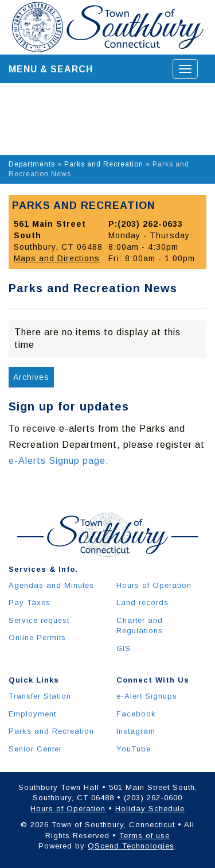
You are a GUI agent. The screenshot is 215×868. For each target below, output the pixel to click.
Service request (39, 620)
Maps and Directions (57, 258)
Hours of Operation (154, 585)
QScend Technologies (131, 846)
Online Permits (37, 638)
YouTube (134, 749)
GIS (124, 648)
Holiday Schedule (150, 809)
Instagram (136, 731)
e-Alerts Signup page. (59, 461)
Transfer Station (40, 696)
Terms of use (144, 836)
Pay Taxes (30, 602)
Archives (31, 377)
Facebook (136, 714)
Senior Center (35, 749)
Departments (32, 164)
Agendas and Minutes (51, 585)
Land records (142, 602)
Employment (32, 714)
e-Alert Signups (147, 696)
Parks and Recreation (104, 164)
